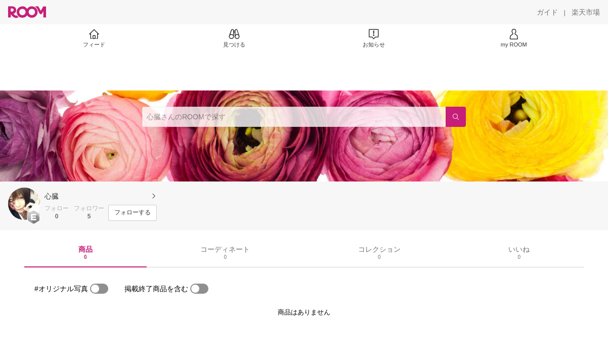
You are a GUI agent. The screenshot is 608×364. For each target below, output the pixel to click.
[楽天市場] (586, 12)
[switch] (99, 289)
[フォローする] (133, 213)
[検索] (456, 117)
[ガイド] (547, 12)
